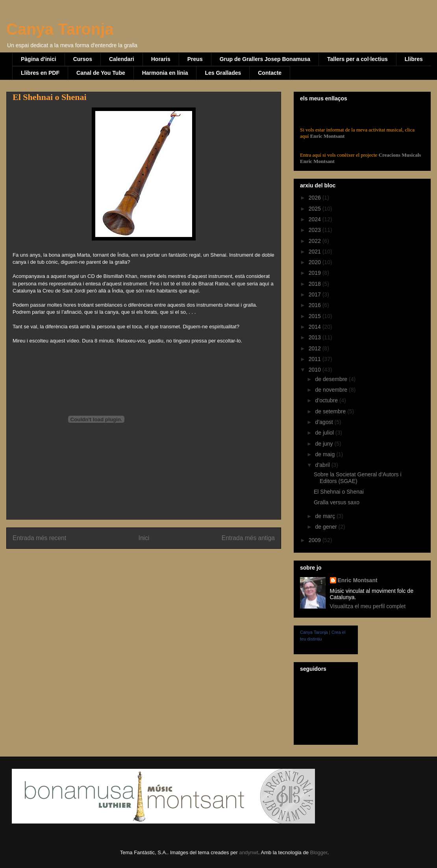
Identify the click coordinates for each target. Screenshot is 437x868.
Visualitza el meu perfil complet (368, 606)
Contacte (270, 73)
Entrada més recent (39, 538)
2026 (316, 198)
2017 (316, 294)
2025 (316, 209)
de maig (326, 454)
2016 (316, 305)
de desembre (332, 379)
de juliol (325, 433)
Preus (195, 59)
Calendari (122, 59)
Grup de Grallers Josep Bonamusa (265, 59)
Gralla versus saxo (337, 502)
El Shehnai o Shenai (339, 492)
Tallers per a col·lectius (357, 59)
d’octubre (327, 400)
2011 (316, 359)
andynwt (249, 852)
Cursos (83, 59)
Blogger (318, 852)
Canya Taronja (60, 29)
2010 (316, 370)
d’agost (325, 422)
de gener (327, 527)
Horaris (161, 59)
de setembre (331, 411)
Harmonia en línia (165, 73)
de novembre (332, 390)
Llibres (414, 59)
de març (326, 516)
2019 (316, 273)
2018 (316, 284)
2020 (316, 262)
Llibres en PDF (40, 73)
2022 (316, 241)
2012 (316, 348)
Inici (144, 538)
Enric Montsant (327, 136)
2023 (316, 230)
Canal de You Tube (101, 73)
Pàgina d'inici (39, 59)
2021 (316, 252)
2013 (316, 337)
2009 (316, 540)
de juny (325, 444)
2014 (316, 327)
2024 (316, 219)
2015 (316, 316)
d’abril (323, 465)
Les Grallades (223, 73)
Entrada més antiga (248, 538)
